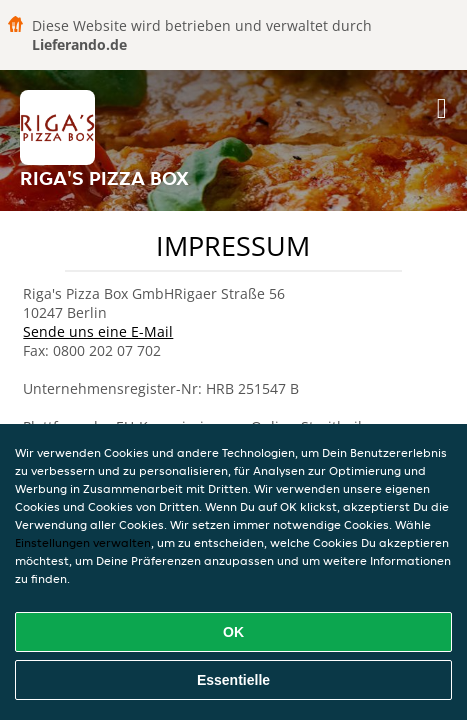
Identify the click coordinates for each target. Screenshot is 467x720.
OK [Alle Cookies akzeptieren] (233, 632)
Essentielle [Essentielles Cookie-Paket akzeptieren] (233, 680)
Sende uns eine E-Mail (98, 331)
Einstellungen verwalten (83, 542)
